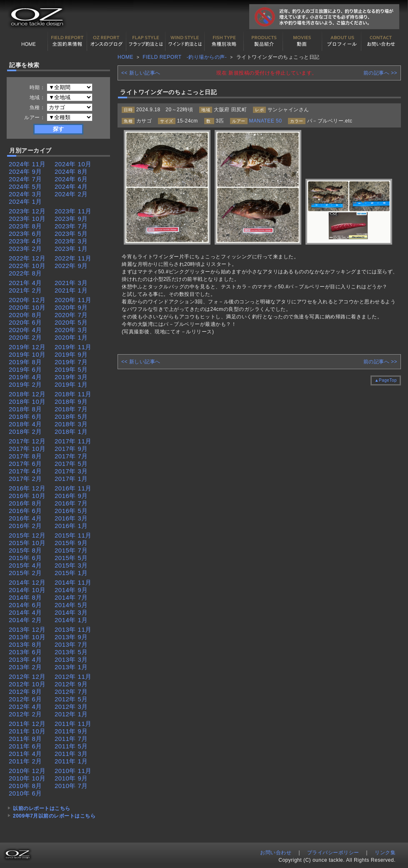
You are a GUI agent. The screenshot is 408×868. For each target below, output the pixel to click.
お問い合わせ (381, 41)
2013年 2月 (25, 667)
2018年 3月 (71, 424)
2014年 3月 (71, 612)
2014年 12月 (27, 582)
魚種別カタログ (224, 41)
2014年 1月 (71, 620)
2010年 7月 (71, 786)
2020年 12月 (27, 300)
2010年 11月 (73, 771)
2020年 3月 (71, 330)
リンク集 (385, 853)
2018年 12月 (27, 394)
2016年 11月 (73, 488)
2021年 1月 (71, 290)
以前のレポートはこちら (42, 808)
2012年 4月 (25, 707)
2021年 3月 (71, 283)
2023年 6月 (25, 234)
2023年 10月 (27, 219)
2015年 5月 (71, 558)
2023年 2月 (25, 249)
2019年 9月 (71, 354)
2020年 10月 (27, 307)
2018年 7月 (71, 409)
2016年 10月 (27, 496)
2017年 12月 (27, 441)
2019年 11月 (73, 347)
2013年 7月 (71, 644)
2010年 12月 (27, 771)
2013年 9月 (71, 637)
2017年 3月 (71, 471)
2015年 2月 (25, 573)
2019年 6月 (25, 369)
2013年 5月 (71, 652)
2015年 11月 (73, 535)
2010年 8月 (25, 786)
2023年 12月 (27, 211)
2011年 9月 (71, 731)
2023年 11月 (73, 211)
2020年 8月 (25, 315)
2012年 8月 (25, 692)
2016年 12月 (27, 488)
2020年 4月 (25, 330)
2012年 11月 (73, 677)
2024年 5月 (25, 186)
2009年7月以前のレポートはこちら (54, 816)
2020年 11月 (73, 300)
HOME (28, 41)
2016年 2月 (25, 526)
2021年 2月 (25, 290)
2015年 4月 (25, 565)
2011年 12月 (27, 724)
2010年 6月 (25, 793)
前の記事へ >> (380, 73)
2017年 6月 (25, 464)
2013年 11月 (73, 629)
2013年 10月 (27, 637)
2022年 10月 (27, 266)
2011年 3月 (71, 754)
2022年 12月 (27, 258)
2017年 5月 (71, 464)
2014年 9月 (71, 590)
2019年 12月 (27, 347)
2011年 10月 (27, 731)
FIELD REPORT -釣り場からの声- (185, 57)
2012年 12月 (27, 677)
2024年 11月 (27, 164)
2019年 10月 (27, 354)
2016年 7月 (71, 503)
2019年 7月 (71, 362)
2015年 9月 (71, 543)
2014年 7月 (71, 597)
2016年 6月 (25, 511)
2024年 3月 (25, 194)
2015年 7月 (71, 550)
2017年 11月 (73, 441)
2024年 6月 (71, 179)
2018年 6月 (25, 416)
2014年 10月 (27, 590)
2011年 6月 (25, 746)
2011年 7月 (71, 739)
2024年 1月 (25, 201)
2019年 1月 (71, 384)
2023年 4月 (25, 241)
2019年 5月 (71, 369)
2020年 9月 (71, 307)
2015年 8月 (25, 550)
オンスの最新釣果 (107, 41)
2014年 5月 (71, 605)
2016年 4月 (25, 518)
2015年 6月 (25, 558)
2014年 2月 (25, 620)
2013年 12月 (27, 629)
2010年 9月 (71, 778)
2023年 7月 (71, 226)
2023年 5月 (71, 234)
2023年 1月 (71, 249)
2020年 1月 (71, 337)
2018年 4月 (25, 424)
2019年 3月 (71, 377)
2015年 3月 (71, 565)
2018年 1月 (71, 431)
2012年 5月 (71, 699)
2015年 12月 (27, 535)
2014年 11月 (73, 582)
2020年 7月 (71, 315)
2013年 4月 (25, 659)
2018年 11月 (73, 394)
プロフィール (342, 41)
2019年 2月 (25, 384)
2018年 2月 (25, 431)
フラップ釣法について (146, 41)
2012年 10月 (27, 684)
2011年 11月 (73, 724)
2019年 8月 (25, 362)
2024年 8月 (71, 171)
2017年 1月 (71, 479)
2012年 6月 (25, 699)
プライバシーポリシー (333, 853)
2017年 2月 (25, 479)
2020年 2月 (25, 337)
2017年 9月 (71, 449)
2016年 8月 (25, 503)
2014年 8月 (25, 597)
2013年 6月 (25, 652)
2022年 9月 (71, 266)
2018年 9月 (71, 401)
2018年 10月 (27, 401)
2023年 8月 (25, 226)
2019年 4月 (25, 377)
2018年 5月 (71, 416)
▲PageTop (386, 380)
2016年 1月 (71, 526)
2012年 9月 (71, 684)
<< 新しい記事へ (141, 73)
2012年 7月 (71, 692)
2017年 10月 (27, 449)
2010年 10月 (27, 778)
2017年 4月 (25, 471)
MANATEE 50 (266, 121)
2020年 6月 (25, 322)
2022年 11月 (73, 258)
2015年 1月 (71, 573)
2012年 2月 (25, 714)
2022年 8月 (25, 273)
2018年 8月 (25, 409)
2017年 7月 (71, 456)
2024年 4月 (71, 186)
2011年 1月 (71, 761)
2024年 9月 (25, 171)
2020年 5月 (71, 322)
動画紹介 (303, 41)
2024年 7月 (25, 179)
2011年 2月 (25, 761)
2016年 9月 (71, 496)
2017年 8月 (25, 456)
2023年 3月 (71, 241)
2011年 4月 (25, 754)
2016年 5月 (71, 511)
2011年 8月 (25, 739)
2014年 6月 (25, 605)
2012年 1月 (71, 714)
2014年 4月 (25, 612)
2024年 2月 (71, 194)
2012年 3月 (71, 707)
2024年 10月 (73, 164)
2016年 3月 (71, 518)
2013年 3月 (71, 659)
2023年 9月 (71, 219)
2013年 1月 (71, 667)
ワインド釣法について (185, 41)
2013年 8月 (25, 644)
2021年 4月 (25, 283)
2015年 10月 (27, 543)
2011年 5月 (71, 746)
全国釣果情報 (68, 41)
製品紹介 (263, 41)
